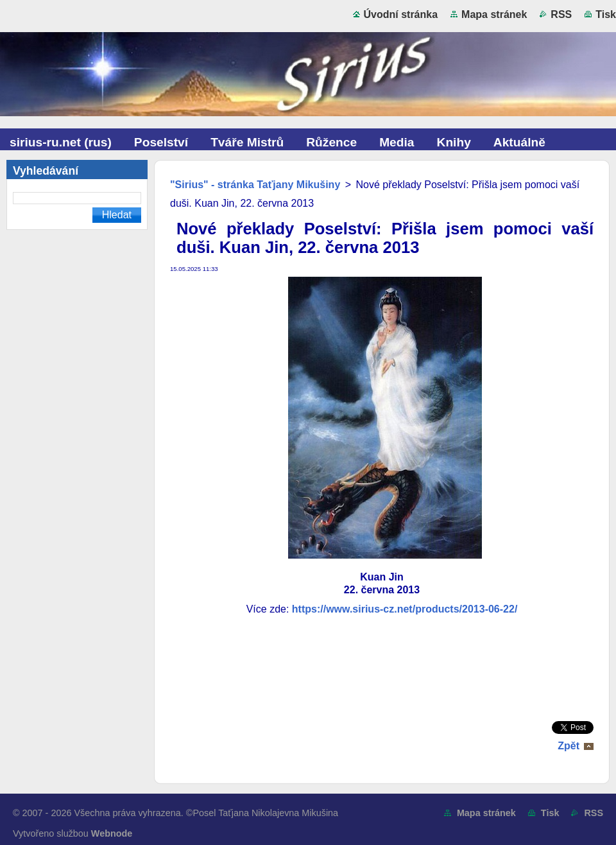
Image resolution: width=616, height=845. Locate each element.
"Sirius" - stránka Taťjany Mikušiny (255, 185)
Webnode (112, 833)
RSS (561, 14)
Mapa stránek (494, 14)
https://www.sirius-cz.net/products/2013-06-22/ (405, 609)
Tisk (606, 14)
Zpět (569, 746)
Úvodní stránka (401, 14)
